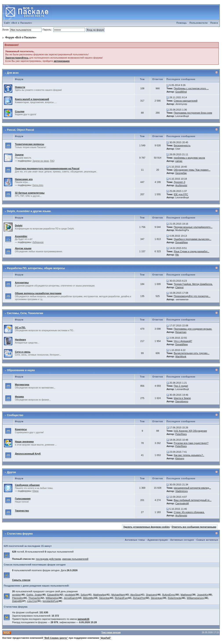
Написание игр (24, 179)
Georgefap (181, 173)
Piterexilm (17, 598)
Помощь (182, 23)
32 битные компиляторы (30, 193)
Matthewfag (99, 595)
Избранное (38, 242)
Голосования (23, 499)
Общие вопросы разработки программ (38, 293)
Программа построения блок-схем (193, 113)
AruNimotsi (181, 185)
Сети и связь (23, 352)
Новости (20, 87)
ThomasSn (34, 598)
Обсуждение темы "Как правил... (192, 170)
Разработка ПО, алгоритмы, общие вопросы (36, 268)
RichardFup (121, 598)
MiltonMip (88, 598)
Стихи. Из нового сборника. (189, 512)
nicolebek (70, 595)
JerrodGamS (71, 598)
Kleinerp (180, 458)
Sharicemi (151, 595)
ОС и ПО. (20, 327)
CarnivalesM (182, 503)
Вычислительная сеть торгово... (191, 353)
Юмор (35, 491)
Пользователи (199, 23)
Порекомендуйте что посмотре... (192, 296)
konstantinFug (50, 601)
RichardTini (139, 598)
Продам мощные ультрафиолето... (193, 227)
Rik (177, 255)
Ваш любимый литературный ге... (193, 500)
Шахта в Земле (182, 398)
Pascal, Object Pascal (20, 130)
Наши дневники (24, 442)
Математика (22, 385)
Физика (19, 397)
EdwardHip (53, 595)
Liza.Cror (32, 601)
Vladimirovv (181, 491)
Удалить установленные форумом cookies (146, 527)
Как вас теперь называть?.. (189, 455)
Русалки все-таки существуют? (191, 443)
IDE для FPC (181, 194)
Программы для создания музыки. (193, 329)
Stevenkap (156, 598)
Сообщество (15, 415)
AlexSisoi (135, 595)
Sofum (84, 595)
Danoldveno (182, 401)
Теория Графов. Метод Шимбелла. (193, 284)
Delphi (19, 225)
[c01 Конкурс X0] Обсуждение (190, 431)
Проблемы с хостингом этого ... (191, 88)
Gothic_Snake (34, 595)
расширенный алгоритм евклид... (192, 488)
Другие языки (23, 248)
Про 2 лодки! (181, 386)
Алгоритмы (22, 283)
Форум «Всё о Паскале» (21, 38)
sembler (16, 595)
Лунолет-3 (179, 182)
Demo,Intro (38, 185)
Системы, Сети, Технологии (25, 313)
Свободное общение (27, 485)
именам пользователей (75, 559)
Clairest (179, 287)
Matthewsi (186, 595)
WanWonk (181, 356)
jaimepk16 (83, 619)
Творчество (22, 511)
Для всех (13, 73)
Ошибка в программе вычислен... (192, 239)
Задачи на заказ (41, 161)
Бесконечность (182, 145)
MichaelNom (118, 595)
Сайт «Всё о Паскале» (18, 23)
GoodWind (181, 92)
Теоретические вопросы (30, 144)
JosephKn (203, 595)
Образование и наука (21, 370)
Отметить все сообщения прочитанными (194, 527)
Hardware (20, 340)
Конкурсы (21, 429)
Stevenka (104, 598)
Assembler (21, 236)
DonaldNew (181, 242)
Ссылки (20, 111)
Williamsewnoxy (195, 598)
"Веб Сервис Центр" (56, 638)
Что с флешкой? (183, 341)
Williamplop (52, 598)
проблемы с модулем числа (189, 158)
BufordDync (168, 595)
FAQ (52, 161)
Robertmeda (174, 598)
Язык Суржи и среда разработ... (191, 251)
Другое (11, 472)
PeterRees (181, 434)
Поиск (214, 23)
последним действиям (48, 559)
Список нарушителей (186, 101)
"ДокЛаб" (106, 638)
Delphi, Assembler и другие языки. (29, 211)
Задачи (19, 155)
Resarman (181, 332)
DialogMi (17, 601)
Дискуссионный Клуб (28, 454)
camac (179, 161)
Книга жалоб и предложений (32, 99)
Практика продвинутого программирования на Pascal (47, 168)
